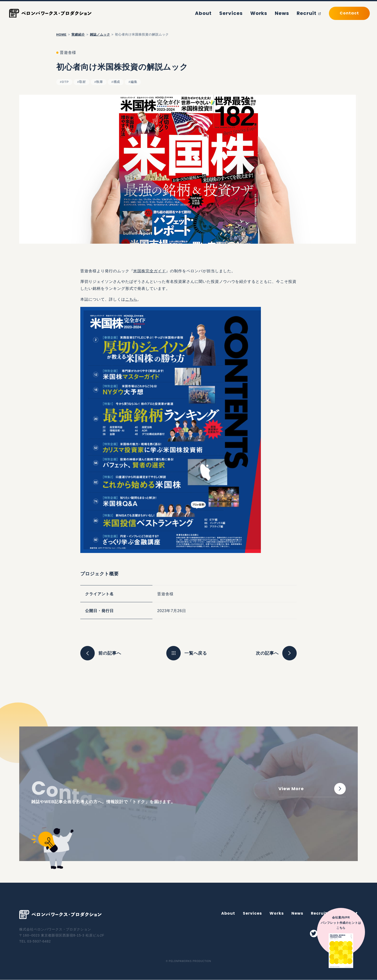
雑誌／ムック (100, 34)
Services (242, 13)
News (286, 13)
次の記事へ (276, 653)
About (217, 13)
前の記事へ (101, 653)
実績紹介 (78, 34)
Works (266, 13)
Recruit (310, 13)
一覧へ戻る (196, 653)
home (61, 34)
